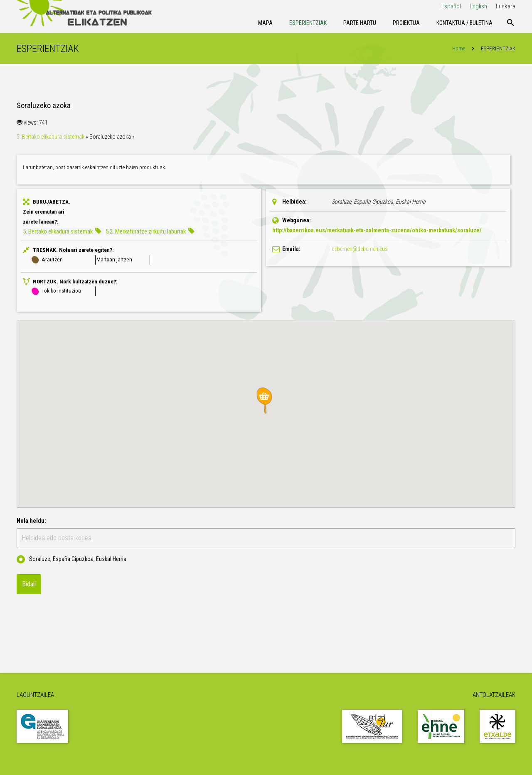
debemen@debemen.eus (360, 249)
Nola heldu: (31, 521)
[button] (266, 401)
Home (459, 48)
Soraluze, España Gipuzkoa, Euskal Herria (71, 559)
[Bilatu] (511, 23)
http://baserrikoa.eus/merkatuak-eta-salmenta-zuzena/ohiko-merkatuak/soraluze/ (377, 230)
